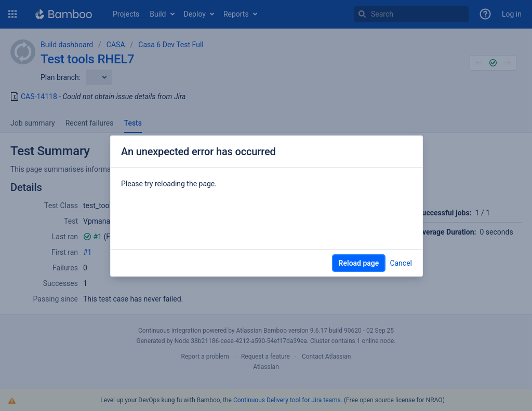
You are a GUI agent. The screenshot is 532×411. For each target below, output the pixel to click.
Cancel (401, 263)
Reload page (359, 263)
